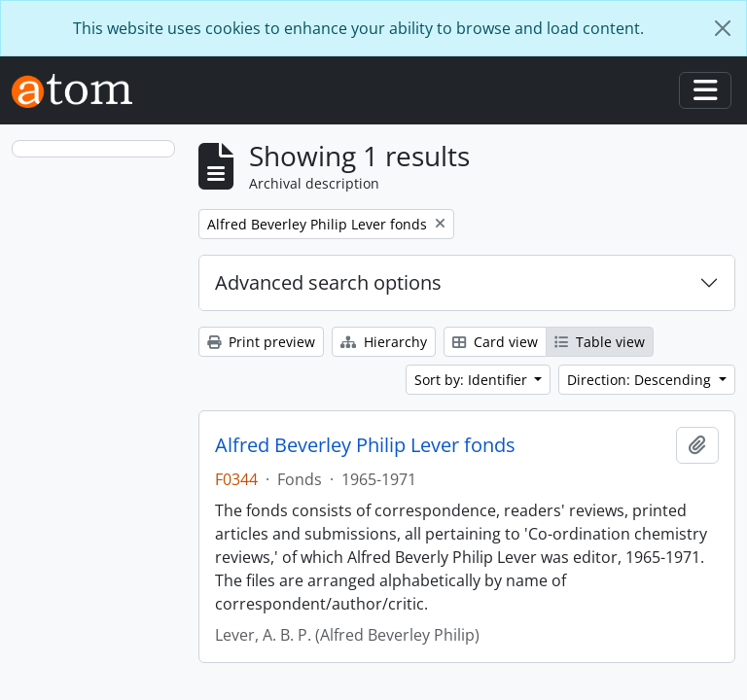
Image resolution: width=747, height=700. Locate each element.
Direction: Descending (641, 380)
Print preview (261, 342)
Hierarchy (384, 342)
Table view (600, 342)
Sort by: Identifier (473, 380)
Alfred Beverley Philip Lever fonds (365, 445)
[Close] (723, 28)
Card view (495, 342)
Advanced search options (328, 282)
